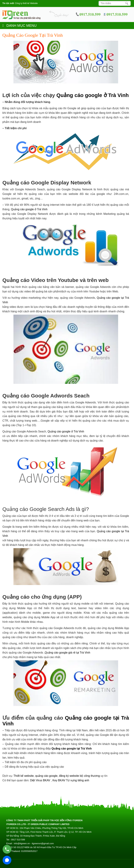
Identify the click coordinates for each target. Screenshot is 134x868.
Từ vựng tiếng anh (78, 780)
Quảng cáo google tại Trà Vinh (72, 749)
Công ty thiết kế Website (26, 3)
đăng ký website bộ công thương (79, 776)
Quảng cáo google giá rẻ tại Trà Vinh (67, 653)
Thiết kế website (24, 776)
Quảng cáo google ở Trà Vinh (92, 95)
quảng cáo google (46, 776)
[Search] (114, 3)
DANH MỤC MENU (20, 26)
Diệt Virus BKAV (40, 780)
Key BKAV (59, 780)
